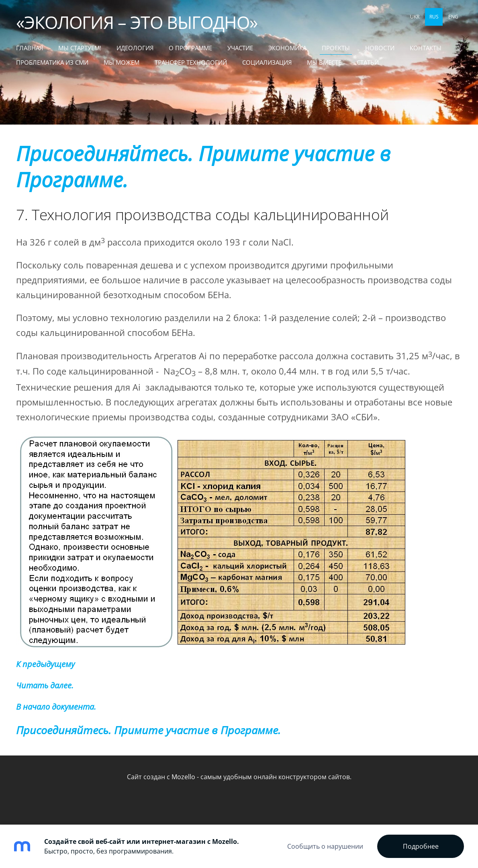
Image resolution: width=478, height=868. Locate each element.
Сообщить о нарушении (325, 846)
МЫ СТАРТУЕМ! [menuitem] (80, 48)
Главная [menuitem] (30, 48)
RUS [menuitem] (434, 17)
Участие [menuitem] (240, 48)
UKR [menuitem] (415, 17)
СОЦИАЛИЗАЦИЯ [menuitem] (267, 62)
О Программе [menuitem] (190, 48)
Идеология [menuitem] (135, 48)
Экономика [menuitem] (287, 48)
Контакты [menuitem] (426, 48)
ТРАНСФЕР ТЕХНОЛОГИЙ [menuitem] (191, 62)
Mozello (183, 777)
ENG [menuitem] (453, 17)
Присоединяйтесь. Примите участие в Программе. (203, 167)
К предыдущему (45, 664)
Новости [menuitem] (380, 48)
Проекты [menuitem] (336, 48)
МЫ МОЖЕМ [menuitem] (122, 62)
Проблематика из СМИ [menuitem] (52, 62)
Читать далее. (45, 685)
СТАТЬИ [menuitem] (368, 62)
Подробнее (421, 846)
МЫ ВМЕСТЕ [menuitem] (324, 62)
